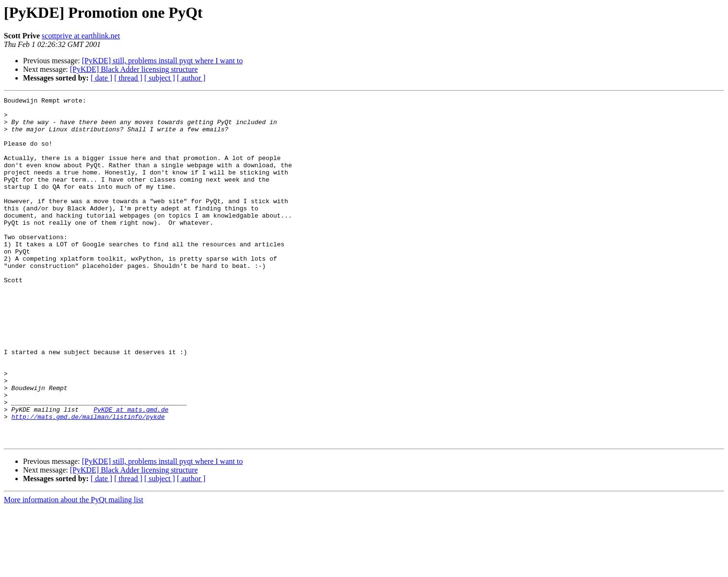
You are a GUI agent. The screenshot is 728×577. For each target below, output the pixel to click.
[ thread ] (128, 78)
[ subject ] (160, 78)
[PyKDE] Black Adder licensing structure (134, 69)
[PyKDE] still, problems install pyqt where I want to (163, 61)
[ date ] (101, 78)
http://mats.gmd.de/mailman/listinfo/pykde (88, 481)
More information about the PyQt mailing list (74, 569)
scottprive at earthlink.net (81, 36)
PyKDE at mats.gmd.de (131, 473)
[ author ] (191, 78)
